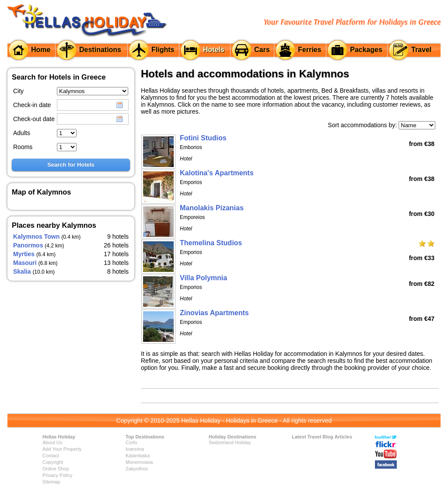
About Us (52, 442)
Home (41, 50)
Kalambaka (138, 456)
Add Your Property (62, 449)
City (18, 91)
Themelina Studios (211, 243)
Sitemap (51, 482)
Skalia (22, 271)
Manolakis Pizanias (212, 208)
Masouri (25, 263)
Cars (262, 50)
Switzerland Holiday (230, 442)
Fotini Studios (203, 138)
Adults (22, 133)
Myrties (24, 254)
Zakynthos (137, 469)
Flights (163, 50)
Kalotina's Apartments (217, 173)
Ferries (310, 50)
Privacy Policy (57, 475)
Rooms (23, 147)
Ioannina (135, 449)
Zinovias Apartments (214, 313)
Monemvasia (139, 462)
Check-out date (34, 119)
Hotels (214, 50)
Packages (366, 50)
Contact (51, 456)
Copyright (53, 462)
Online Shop (56, 469)
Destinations (100, 50)
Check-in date (32, 105)
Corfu (131, 442)
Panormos (28, 245)
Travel (421, 50)
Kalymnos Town (36, 237)
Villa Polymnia (203, 278)
